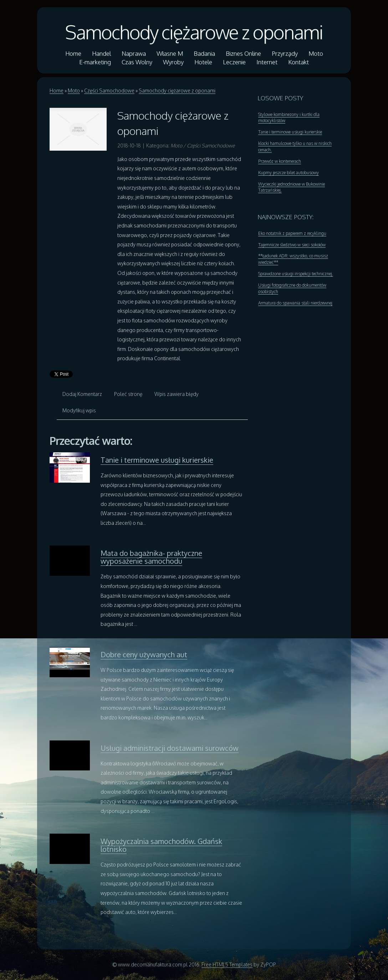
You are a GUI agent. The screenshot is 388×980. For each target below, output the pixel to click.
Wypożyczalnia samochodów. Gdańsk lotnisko (161, 845)
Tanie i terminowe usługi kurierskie (157, 460)
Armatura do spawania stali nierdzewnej (295, 303)
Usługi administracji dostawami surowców (170, 748)
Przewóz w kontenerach (280, 161)
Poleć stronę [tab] (128, 394)
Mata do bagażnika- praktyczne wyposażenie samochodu (151, 557)
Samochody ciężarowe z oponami (194, 32)
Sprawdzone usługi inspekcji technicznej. (296, 274)
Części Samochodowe (109, 91)
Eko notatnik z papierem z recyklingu (292, 233)
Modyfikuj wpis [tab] (79, 410)
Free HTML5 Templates (227, 964)
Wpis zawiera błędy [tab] (177, 394)
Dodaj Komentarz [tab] (82, 394)
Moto (74, 91)
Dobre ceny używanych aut (144, 654)
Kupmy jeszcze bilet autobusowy (289, 173)
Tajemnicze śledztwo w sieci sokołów (292, 245)
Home (57, 91)
